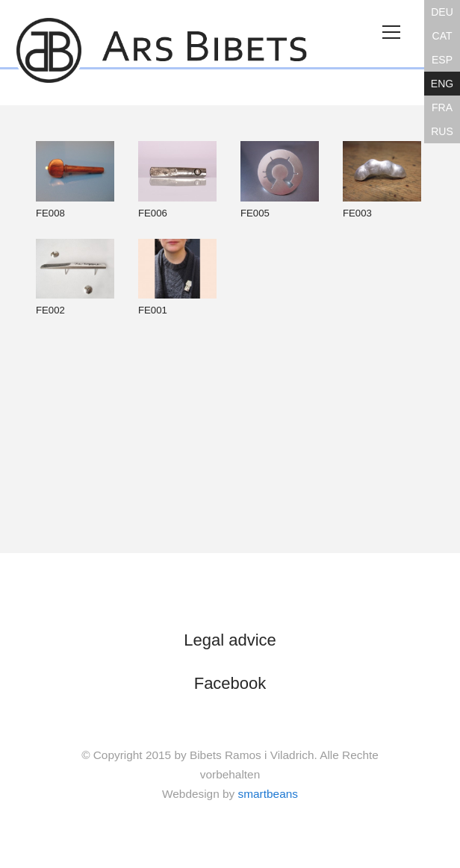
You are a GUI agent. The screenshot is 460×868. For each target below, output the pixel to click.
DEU (442, 12)
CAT (442, 36)
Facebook (230, 683)
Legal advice (230, 640)
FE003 (382, 180)
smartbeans (268, 794)
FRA (442, 107)
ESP (442, 60)
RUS (442, 131)
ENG (442, 84)
